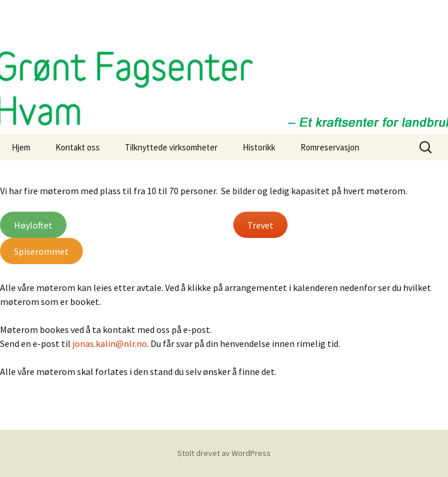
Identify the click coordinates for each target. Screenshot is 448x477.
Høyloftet (33, 225)
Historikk (259, 147)
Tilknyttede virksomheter (171, 147)
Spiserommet (41, 251)
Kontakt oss (78, 147)
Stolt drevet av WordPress (224, 453)
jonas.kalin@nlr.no (110, 343)
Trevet (260, 225)
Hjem (21, 147)
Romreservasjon (330, 147)
